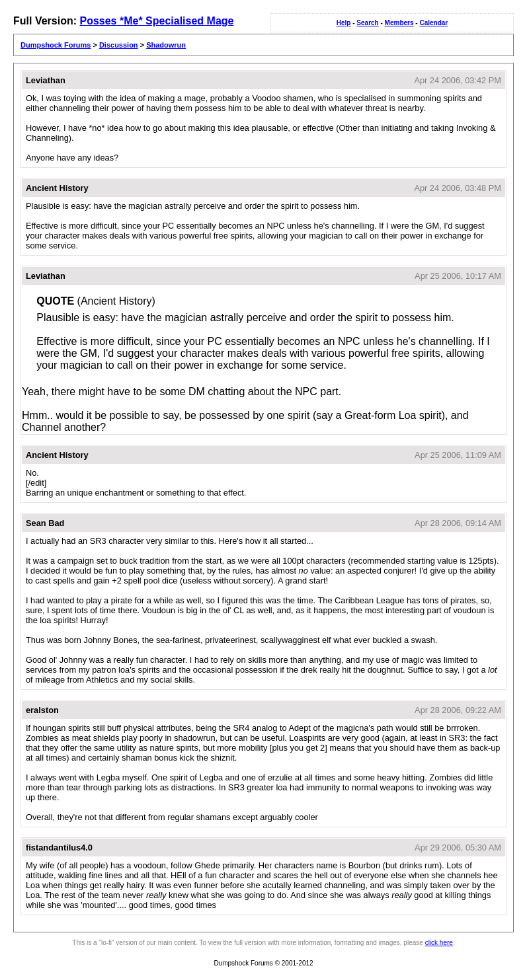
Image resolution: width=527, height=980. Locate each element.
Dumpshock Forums (56, 45)
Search (367, 23)
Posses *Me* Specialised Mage (156, 21)
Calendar (433, 23)
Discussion (119, 45)
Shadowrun (166, 45)
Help (344, 23)
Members (399, 23)
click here (439, 943)
